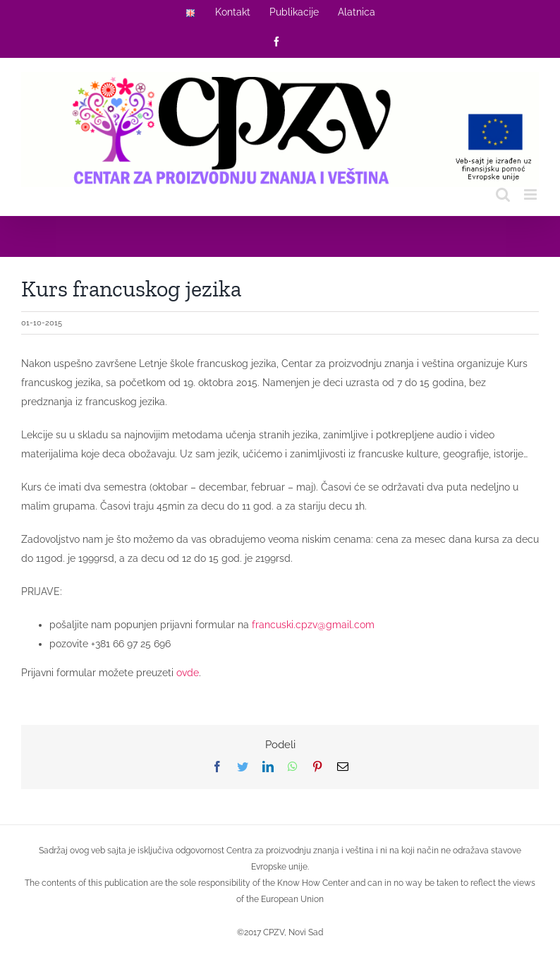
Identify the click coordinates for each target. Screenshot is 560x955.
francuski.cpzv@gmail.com (313, 625)
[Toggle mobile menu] (531, 194)
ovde (188, 673)
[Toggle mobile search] (503, 194)
